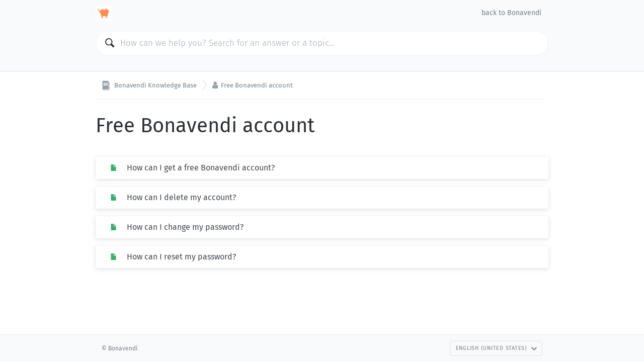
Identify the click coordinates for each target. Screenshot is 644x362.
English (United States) (497, 348)
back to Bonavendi (511, 13)
